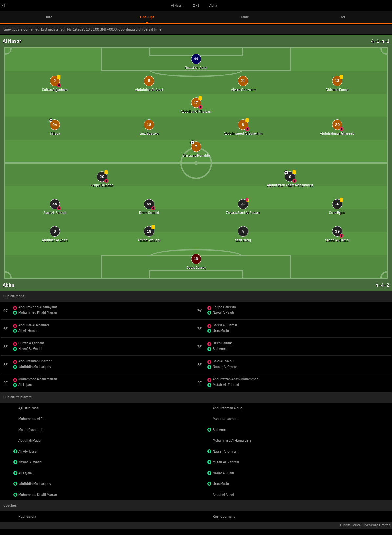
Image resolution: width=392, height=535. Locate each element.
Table (245, 17)
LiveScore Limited (377, 525)
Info (49, 17)
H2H (343, 17)
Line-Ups (147, 17)
